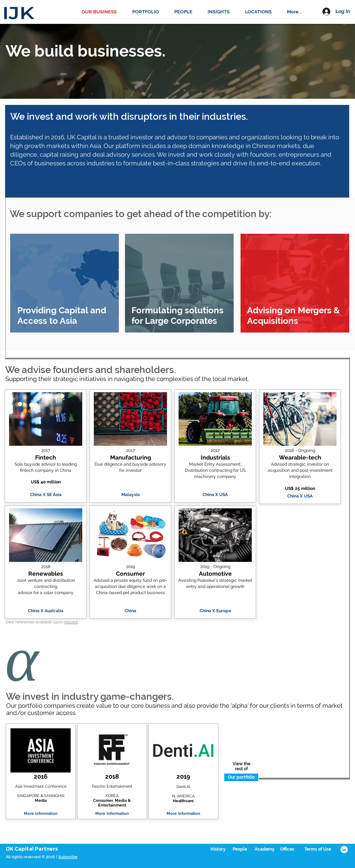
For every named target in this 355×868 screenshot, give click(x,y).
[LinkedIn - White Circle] (344, 850)
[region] (64, 283)
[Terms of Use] (318, 849)
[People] (240, 849)
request (71, 622)
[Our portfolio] (241, 777)
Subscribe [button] (68, 857)
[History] (218, 849)
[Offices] (287, 849)
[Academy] (264, 849)
